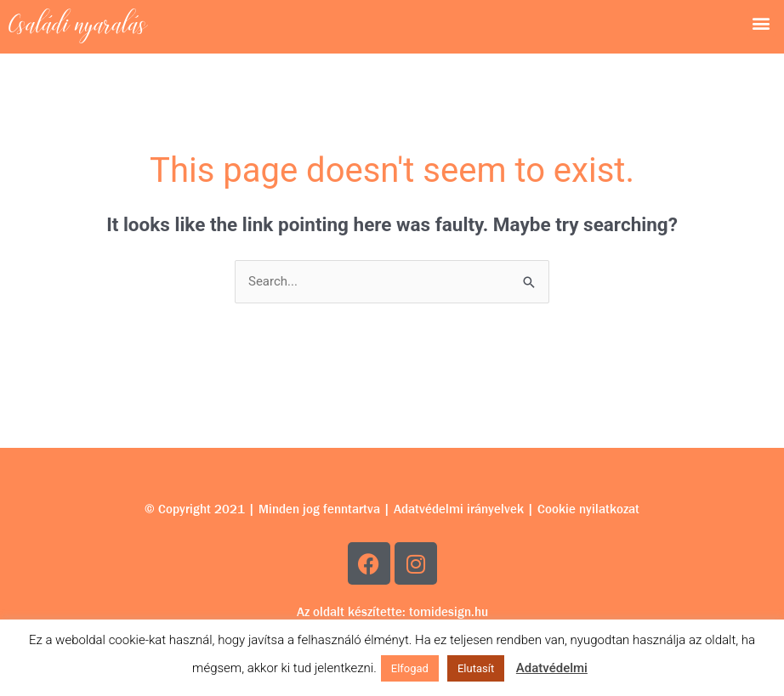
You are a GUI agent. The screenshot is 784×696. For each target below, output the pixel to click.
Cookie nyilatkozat (588, 509)
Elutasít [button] (476, 668)
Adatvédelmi (552, 668)
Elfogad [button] (410, 668)
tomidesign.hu (449, 612)
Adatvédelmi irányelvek (459, 509)
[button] (761, 23)
